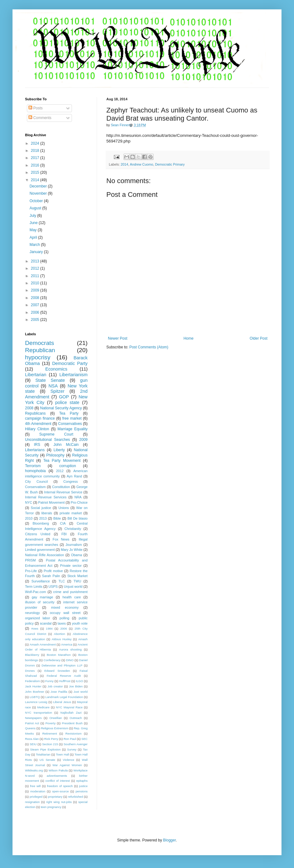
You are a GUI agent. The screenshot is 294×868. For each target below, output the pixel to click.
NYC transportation (38, 713)
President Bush (72, 723)
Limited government (40, 550)
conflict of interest (58, 781)
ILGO (80, 681)
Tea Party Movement (62, 461)
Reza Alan (32, 739)
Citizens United (38, 534)
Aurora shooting (70, 649)
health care (72, 597)
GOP (64, 397)
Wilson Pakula (58, 770)
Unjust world (73, 586)
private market (71, 513)
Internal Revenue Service (63, 492)
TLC (62, 581)
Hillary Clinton (37, 429)
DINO (70, 660)
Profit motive (53, 571)
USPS (53, 586)
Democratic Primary (170, 164)
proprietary (55, 797)
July (33, 216)
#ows (35, 629)
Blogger (169, 840)
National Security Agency (61, 408)
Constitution (61, 487)
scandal (46, 623)
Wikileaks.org (34, 770)
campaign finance (40, 418)
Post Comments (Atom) (149, 347)
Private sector (71, 566)
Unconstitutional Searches (48, 440)
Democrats (40, 343)
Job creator (55, 686)
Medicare (43, 707)
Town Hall (63, 754)
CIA (63, 523)
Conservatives (70, 424)
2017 (36, 158)
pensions (82, 791)
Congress (70, 481)
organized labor (38, 618)
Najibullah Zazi (71, 713)
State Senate (50, 380)
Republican (40, 350)
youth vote (80, 623)
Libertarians (35, 450)
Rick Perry (51, 739)
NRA (78, 497)
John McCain (66, 445)
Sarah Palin (51, 576)
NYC (29, 502)
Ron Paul (70, 739)
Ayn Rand (74, 476)
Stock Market (77, 576)
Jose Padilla (59, 692)
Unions (64, 508)
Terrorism (33, 466)
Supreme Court (56, 434)
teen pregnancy (51, 807)
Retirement (50, 733)
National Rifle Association (45, 555)
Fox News (61, 539)
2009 (36, 290)
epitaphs (82, 781)
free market (72, 418)
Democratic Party (70, 363)
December (39, 186)
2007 (36, 305)
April (34, 237)
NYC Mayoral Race (69, 707)
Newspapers (33, 718)
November (39, 193)
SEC (84, 739)
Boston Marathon (59, 655)
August (36, 208)
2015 (36, 172)
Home (189, 338)
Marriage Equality (73, 429)
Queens (30, 728)
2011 (36, 276)
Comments (40, 118)
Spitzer (57, 391)
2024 (36, 143)
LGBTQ (35, 697)
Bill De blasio (78, 518)
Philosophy (56, 455)
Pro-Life (31, 571)
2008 (36, 298)
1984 (49, 629)
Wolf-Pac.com (35, 592)
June (34, 223)
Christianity (73, 529)
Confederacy (52, 660)
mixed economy (65, 607)
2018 (36, 151)
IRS (37, 445)
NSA (53, 386)
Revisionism (73, 733)
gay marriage (43, 597)
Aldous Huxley (61, 639)
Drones (30, 671)
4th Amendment (38, 424)
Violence (69, 760)
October (37, 201)
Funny (50, 681)
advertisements (57, 776)
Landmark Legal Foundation (64, 697)
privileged (36, 797)
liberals (47, 513)
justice (83, 786)
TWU (77, 581)
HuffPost (65, 681)
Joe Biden (76, 686)
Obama (76, 555)
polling (64, 618)
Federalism (32, 681)
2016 (36, 165)
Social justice (41, 508)
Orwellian (56, 718)
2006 (36, 312)
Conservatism (35, 487)
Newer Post (118, 338)
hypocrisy (38, 357)
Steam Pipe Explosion (45, 749)
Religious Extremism (55, 728)
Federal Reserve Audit (64, 676)
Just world (81, 692)
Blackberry (32, 655)
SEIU (33, 744)
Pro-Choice (79, 502)
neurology (32, 613)
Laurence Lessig (36, 702)
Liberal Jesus (62, 702)
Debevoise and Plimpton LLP (62, 665)
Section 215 (50, 744)
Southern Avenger (76, 744)
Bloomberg (41, 523)
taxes (62, 623)
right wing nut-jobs (59, 802)
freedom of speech (60, 786)
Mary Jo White (71, 550)
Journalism (73, 545)
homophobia (35, 471)
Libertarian (36, 375)
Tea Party (69, 413)
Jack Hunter (33, 686)
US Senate (47, 760)
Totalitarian (43, 754)
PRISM (30, 560)
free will (35, 786)
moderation (38, 791)
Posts (35, 108)
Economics (56, 369)
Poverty (51, 723)
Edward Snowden (57, 671)
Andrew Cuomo (141, 164)
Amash (83, 639)
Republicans (35, 413)
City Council (36, 481)
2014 (124, 164)
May (33, 230)
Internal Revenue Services (46, 497)
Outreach (76, 718)
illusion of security (40, 602)
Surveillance (41, 581)
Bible (57, 518)
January (37, 252)
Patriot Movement (51, 502)
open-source (61, 791)
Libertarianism (73, 375)
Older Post (259, 338)
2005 (36, 320)
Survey (72, 749)
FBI (64, 534)
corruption (68, 466)
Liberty (59, 450)
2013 (36, 261)
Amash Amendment (43, 644)
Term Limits (34, 586)
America (67, 644)
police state (67, 402)
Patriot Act (32, 723)
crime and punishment (70, 592)
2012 (36, 268)
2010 (36, 283)
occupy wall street (65, 613)
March (35, 245)
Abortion (59, 634)
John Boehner (35, 692)
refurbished (75, 797)
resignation (32, 802)
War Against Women (67, 765)
